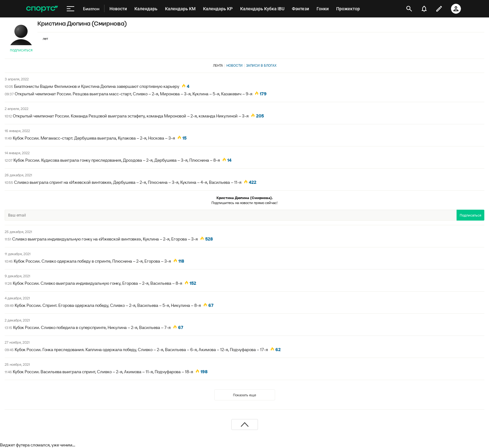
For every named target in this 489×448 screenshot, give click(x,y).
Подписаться (21, 50)
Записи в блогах (261, 65)
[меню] (70, 9)
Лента (218, 65)
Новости (235, 65)
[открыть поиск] (409, 9)
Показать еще (244, 395)
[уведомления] (424, 9)
